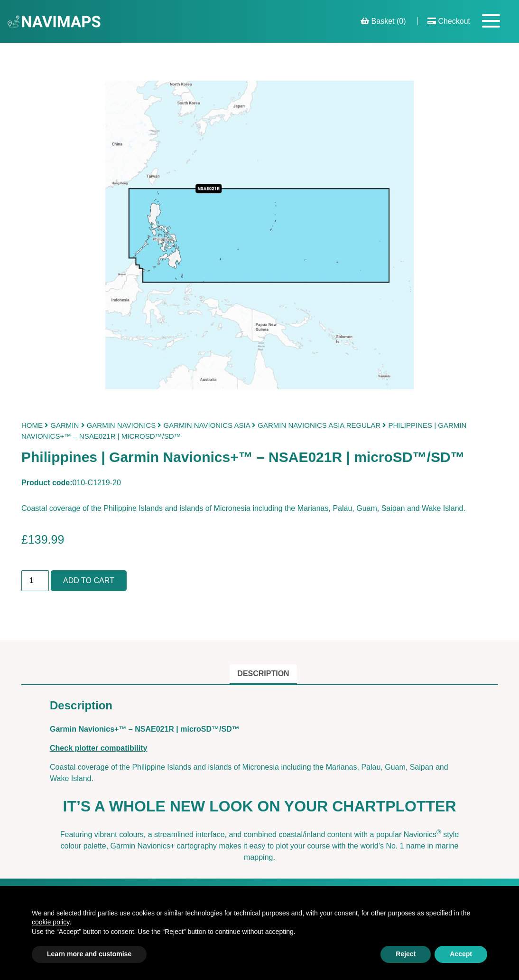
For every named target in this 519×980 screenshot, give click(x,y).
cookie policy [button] (51, 922)
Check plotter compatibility (98, 748)
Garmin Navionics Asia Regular (319, 425)
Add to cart (89, 580)
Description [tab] (263, 674)
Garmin (65, 425)
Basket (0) (383, 21)
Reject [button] (406, 954)
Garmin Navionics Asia (207, 425)
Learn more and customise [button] (89, 954)
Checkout (449, 21)
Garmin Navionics (121, 425)
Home (32, 425)
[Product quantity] (35, 581)
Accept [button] (461, 954)
